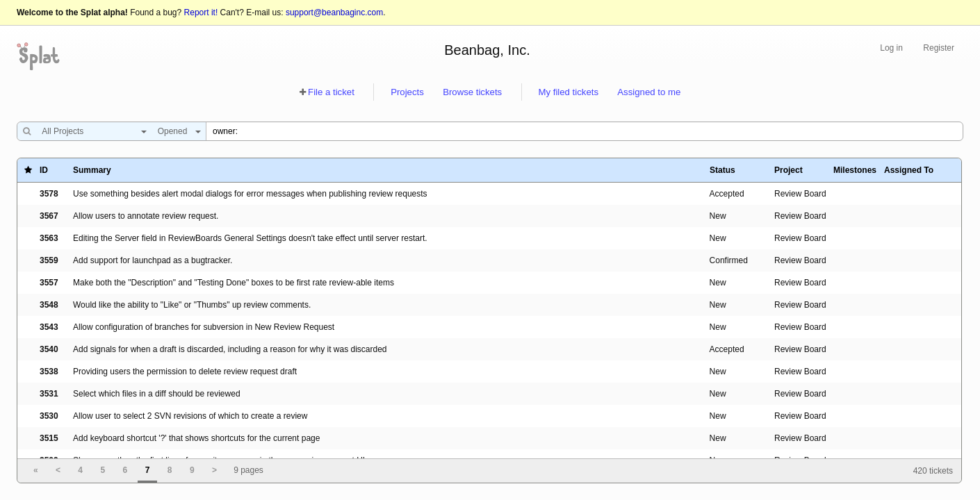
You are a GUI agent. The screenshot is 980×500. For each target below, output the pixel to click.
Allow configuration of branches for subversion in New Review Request (204, 327)
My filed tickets (569, 92)
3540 (49, 349)
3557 (49, 283)
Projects (407, 92)
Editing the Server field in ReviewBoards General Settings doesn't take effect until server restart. (250, 238)
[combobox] (91, 131)
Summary (92, 170)
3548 (49, 305)
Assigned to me (649, 92)
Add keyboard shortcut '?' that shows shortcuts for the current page (196, 438)
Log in (891, 48)
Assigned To (909, 170)
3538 (49, 372)
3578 (49, 194)
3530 (49, 416)
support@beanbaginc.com (334, 12)
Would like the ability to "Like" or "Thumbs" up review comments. (192, 305)
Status (722, 170)
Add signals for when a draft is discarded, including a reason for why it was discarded (230, 349)
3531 (49, 394)
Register (939, 48)
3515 (49, 438)
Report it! (201, 12)
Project (789, 170)
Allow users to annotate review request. (146, 216)
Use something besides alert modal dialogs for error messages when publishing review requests (250, 194)
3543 (49, 327)
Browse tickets (472, 92)
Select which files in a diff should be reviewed (157, 394)
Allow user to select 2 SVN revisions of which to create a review (190, 416)
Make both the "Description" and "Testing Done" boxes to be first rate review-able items (234, 283)
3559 (49, 260)
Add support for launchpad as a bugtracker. (153, 260)
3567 (49, 216)
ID (44, 170)
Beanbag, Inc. (487, 50)
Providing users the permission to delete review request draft (185, 372)
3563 (49, 238)
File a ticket (331, 92)
